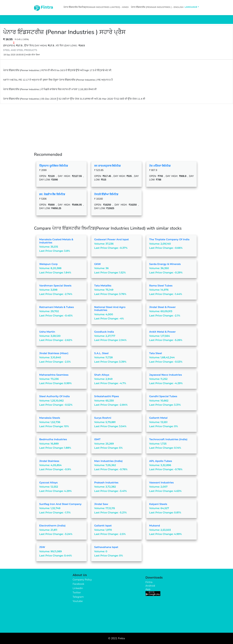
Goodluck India (104, 332)
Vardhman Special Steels (55, 286)
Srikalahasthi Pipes (107, 396)
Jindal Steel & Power (162, 307)
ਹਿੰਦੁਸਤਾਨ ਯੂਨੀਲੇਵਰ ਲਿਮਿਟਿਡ (54, 166)
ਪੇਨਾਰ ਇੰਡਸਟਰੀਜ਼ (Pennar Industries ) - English (157, 7)
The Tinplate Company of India (169, 239)
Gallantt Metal (158, 418)
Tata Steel (156, 353)
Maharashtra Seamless (54, 375)
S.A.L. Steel (101, 353)
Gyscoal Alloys (48, 483)
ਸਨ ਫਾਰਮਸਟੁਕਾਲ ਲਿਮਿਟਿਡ (107, 166)
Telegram (78, 597)
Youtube (78, 601)
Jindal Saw (101, 504)
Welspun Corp (48, 264)
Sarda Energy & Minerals (165, 264)
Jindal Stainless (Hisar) (54, 353)
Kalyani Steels (158, 504)
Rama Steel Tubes (161, 286)
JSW (42, 547)
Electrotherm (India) (52, 526)
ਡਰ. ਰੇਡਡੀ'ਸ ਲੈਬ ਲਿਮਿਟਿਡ (52, 194)
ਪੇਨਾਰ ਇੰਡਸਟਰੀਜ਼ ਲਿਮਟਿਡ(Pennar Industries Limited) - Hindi (96, 7)
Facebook (78, 584)
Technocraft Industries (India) (168, 439)
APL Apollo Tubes (161, 461)
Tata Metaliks (103, 286)
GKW (97, 264)
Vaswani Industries (161, 483)
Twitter (77, 593)
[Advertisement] (116, 126)
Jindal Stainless (49, 461)
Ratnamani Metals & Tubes (57, 307)
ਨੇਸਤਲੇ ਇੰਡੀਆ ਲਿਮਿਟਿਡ (106, 194)
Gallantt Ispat (103, 526)
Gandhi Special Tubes (163, 396)
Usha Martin (47, 332)
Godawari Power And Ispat (112, 239)
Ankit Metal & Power (162, 332)
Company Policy (82, 580)
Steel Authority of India (54, 396)
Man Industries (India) (108, 461)
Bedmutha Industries (53, 439)
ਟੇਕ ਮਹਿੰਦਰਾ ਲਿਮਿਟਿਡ (160, 166)
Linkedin (78, 588)
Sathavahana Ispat (106, 547)
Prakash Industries (106, 483)
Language (191, 7)
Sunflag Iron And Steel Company (60, 504)
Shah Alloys (102, 375)
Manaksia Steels (50, 418)
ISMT (97, 439)
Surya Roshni (103, 418)
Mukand (155, 526)
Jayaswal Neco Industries (166, 375)
